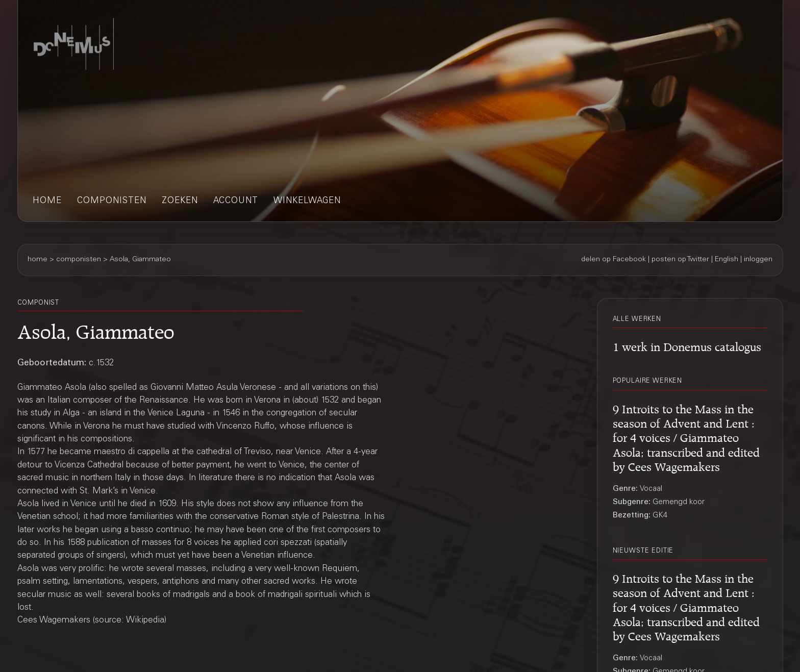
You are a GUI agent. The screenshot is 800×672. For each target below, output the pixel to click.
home (47, 201)
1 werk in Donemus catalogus (687, 345)
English (727, 260)
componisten (112, 201)
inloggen (758, 260)
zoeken (180, 201)
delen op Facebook (614, 260)
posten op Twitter (680, 260)
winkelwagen (307, 201)
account (236, 201)
